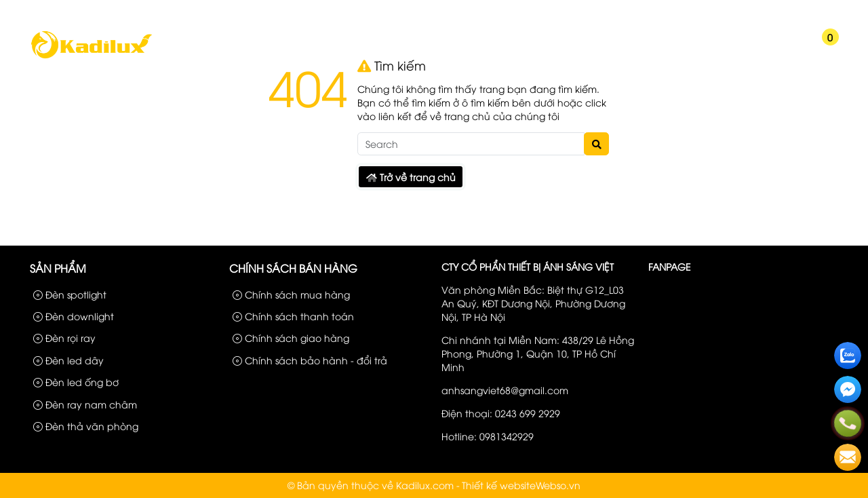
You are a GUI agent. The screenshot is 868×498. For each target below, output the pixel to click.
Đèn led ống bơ (76, 382)
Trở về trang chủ (411, 177)
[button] (780, 46)
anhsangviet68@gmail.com (505, 390)
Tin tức (495, 50)
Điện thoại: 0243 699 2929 (501, 413)
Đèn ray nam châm (85, 404)
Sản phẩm (714, 12)
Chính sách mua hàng (291, 294)
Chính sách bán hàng (293, 268)
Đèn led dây (68, 360)
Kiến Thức (649, 50)
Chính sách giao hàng (291, 338)
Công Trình (770, 12)
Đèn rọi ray (64, 338)
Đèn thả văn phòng (86, 426)
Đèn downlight (74, 316)
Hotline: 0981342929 (488, 436)
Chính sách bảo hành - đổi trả (310, 360)
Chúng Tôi (268, 50)
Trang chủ (191, 50)
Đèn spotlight (70, 294)
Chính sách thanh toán (293, 316)
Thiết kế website (499, 485)
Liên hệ (820, 12)
